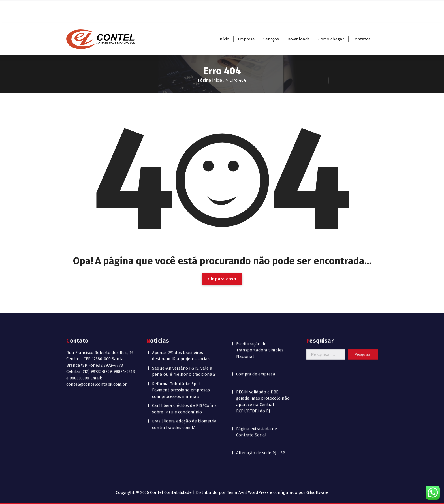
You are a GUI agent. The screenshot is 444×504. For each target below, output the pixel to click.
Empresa (246, 39)
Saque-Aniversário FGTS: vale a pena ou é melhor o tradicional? (184, 307)
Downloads (299, 39)
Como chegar (331, 39)
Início (224, 39)
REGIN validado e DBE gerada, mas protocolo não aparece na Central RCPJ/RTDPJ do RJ (263, 338)
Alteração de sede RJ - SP (261, 389)
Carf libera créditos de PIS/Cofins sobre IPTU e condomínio (184, 345)
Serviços (271, 39)
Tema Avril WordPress (248, 492)
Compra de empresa (256, 310)
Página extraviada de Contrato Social (257, 368)
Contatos (362, 39)
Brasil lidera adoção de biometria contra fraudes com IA (184, 360)
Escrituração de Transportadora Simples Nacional (260, 286)
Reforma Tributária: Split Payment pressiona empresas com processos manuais (181, 326)
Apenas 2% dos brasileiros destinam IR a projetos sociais (181, 292)
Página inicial (211, 80)
